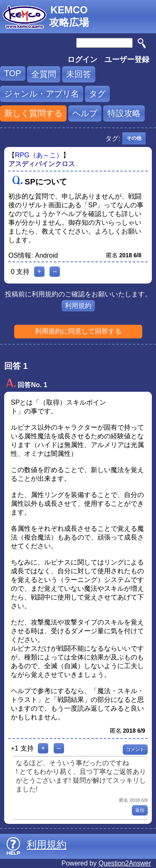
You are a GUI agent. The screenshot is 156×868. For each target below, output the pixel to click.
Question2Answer (125, 863)
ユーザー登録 (127, 60)
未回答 (79, 74)
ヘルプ (85, 113)
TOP (13, 73)
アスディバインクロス (42, 164)
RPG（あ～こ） (39, 155)
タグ (97, 94)
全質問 (44, 74)
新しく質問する (33, 113)
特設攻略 (124, 113)
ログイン (82, 60)
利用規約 (78, 306)
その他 (134, 138)
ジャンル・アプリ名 (42, 94)
